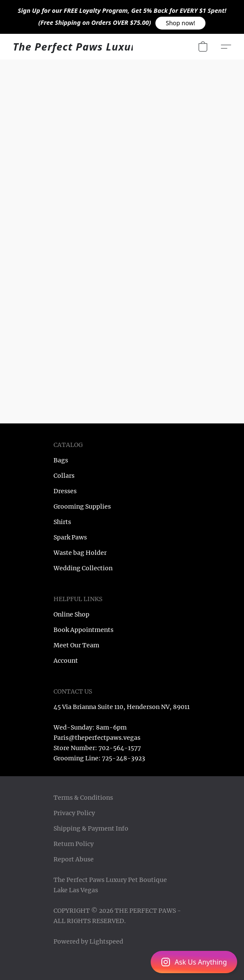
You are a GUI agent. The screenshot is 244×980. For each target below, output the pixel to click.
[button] (181, 23)
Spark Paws (70, 537)
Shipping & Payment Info (91, 828)
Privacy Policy (74, 813)
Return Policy (74, 844)
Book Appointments (83, 630)
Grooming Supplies (82, 506)
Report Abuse (74, 859)
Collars (64, 476)
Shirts (62, 522)
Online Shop (71, 614)
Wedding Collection (83, 568)
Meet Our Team (76, 645)
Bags (61, 460)
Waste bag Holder (80, 553)
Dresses (65, 491)
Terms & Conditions (83, 798)
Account (66, 661)
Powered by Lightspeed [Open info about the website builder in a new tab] (88, 941)
